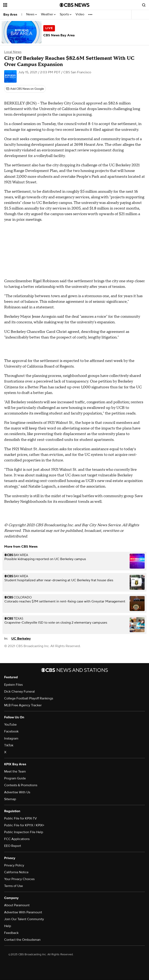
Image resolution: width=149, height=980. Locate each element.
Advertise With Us (17, 792)
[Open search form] (144, 5)
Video (80, 14)
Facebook (11, 731)
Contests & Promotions (21, 785)
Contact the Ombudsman (22, 940)
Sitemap (10, 799)
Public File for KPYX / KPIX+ (24, 825)
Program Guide (15, 778)
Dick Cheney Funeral (19, 692)
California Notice (16, 872)
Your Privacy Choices (19, 879)
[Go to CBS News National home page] (74, 5)
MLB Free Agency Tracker (23, 705)
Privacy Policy (14, 865)
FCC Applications (17, 839)
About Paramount (17, 905)
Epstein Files (13, 685)
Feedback (11, 933)
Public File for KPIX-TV (20, 818)
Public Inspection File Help (24, 832)
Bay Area (10, 15)
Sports (66, 14)
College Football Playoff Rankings (29, 698)
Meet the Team (15, 771)
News (32, 14)
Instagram (11, 738)
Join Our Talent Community (24, 919)
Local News (13, 52)
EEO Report (13, 846)
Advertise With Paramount (23, 912)
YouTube (10, 725)
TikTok (9, 745)
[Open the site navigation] (27, 5)
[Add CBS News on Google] (25, 89)
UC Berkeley (21, 639)
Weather (48, 14)
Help (8, 926)
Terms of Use (14, 886)
